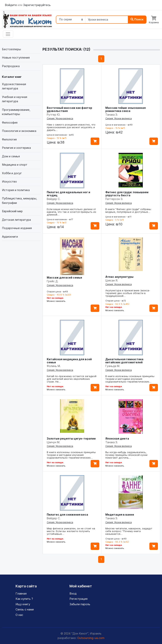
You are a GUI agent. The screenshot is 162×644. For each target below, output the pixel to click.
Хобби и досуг (12, 173)
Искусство (9, 181)
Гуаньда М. (113, 366)
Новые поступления (16, 58)
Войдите (11, 5)
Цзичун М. (53, 442)
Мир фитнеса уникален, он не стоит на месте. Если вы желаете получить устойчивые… (71, 531)
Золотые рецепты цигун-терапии (71, 438)
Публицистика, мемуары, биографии (19, 201)
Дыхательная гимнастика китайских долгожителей (124, 361)
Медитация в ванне (120, 515)
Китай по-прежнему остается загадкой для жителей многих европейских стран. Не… (72, 379)
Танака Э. (112, 115)
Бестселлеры (11, 49)
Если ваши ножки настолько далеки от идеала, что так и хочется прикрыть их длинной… (71, 212)
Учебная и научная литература (15, 99)
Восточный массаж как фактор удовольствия (69, 109)
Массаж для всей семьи (64, 277)
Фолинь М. (54, 366)
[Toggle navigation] (8, 34)
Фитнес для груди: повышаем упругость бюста (127, 194)
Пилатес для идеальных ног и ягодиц (68, 194)
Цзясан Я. (112, 280)
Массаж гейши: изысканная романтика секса (126, 109)
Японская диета (117, 438)
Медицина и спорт (15, 165)
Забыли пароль (80, 604)
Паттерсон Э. (114, 199)
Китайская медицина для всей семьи (69, 361)
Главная (21, 593)
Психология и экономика (19, 131)
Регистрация (78, 599)
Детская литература (16, 220)
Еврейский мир (12, 211)
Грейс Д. (53, 281)
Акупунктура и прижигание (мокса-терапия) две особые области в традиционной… (128, 293)
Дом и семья (11, 156)
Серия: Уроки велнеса (60, 118)
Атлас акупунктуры (119, 277)
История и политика (16, 190)
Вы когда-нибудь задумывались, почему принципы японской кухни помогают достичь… (126, 455)
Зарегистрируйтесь (37, 5)
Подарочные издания (17, 228)
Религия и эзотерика (16, 148)
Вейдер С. (54, 199)
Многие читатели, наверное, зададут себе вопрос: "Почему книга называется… (129, 531)
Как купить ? (24, 599)
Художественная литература (14, 86)
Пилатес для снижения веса (67, 515)
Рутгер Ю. (54, 115)
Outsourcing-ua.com (91, 638)
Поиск (137, 19)
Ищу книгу (23, 604)
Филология (9, 139)
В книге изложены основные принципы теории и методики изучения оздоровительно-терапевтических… (130, 379)
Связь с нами (25, 609)
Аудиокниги (10, 237)
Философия (10, 122)
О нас (19, 615)
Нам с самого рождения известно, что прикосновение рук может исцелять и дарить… (71, 127)
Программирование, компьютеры (16, 112)
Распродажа (11, 66)
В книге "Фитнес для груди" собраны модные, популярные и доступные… (128, 210)
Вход (73, 593)
